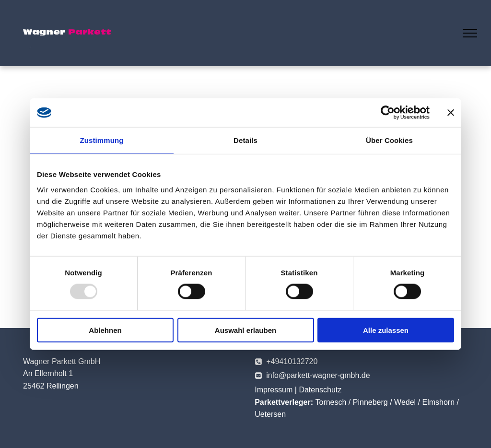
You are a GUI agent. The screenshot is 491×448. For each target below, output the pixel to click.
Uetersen (270, 414)
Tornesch (331, 402)
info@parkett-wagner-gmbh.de (318, 375)
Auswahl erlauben (245, 330)
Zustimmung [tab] (102, 140)
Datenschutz (320, 390)
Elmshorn (439, 402)
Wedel (405, 402)
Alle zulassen (386, 330)
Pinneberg (370, 402)
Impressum (274, 390)
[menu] (470, 33)
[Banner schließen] (451, 113)
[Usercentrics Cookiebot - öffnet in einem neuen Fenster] (388, 113)
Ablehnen (105, 330)
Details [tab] (245, 140)
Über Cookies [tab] (389, 140)
